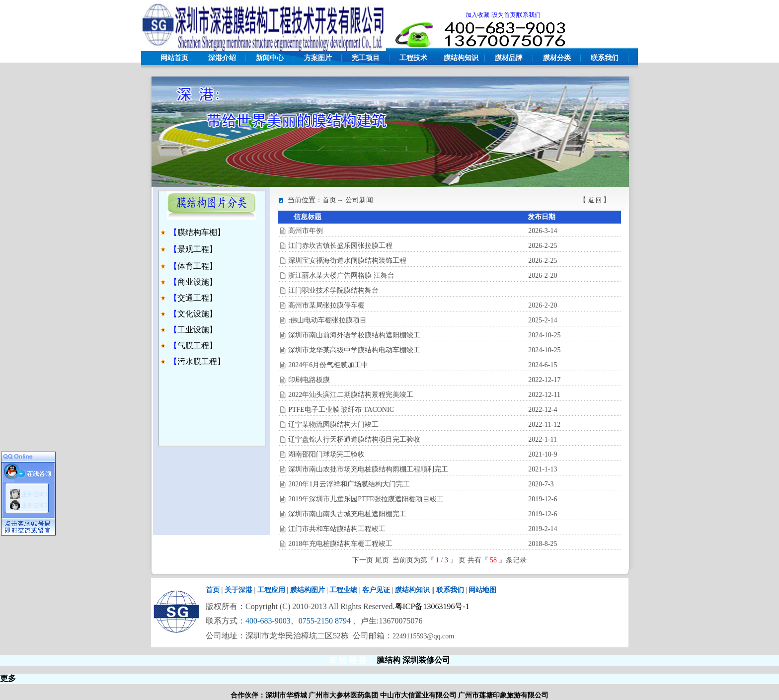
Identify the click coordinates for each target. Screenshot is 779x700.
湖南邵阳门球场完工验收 (326, 454)
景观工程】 (197, 249)
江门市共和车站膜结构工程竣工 (337, 529)
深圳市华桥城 (286, 695)
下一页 (363, 560)
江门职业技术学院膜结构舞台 (333, 290)
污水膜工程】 (201, 361)
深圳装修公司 (426, 660)
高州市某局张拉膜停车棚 (326, 305)
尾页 (382, 560)
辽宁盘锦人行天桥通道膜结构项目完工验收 (354, 439)
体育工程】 (197, 266)
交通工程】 (197, 298)
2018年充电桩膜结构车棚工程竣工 (340, 544)
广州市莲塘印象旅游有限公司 (503, 695)
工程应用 (271, 590)
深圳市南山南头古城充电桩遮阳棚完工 (347, 514)
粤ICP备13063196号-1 (432, 606)
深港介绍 (222, 58)
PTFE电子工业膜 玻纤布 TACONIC (341, 410)
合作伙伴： (248, 695)
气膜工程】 (197, 346)
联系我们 (605, 58)
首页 (213, 590)
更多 (8, 678)
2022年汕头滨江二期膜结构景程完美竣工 (351, 395)
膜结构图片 (308, 590)
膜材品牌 (509, 58)
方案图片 (318, 58)
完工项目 (366, 58)
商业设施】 (197, 282)
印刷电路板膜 (309, 380)
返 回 (595, 200)
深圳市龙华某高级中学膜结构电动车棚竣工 (354, 350)
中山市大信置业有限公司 (418, 695)
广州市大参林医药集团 (343, 695)
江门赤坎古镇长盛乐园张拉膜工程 (340, 246)
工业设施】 (197, 330)
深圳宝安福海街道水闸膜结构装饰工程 (347, 261)
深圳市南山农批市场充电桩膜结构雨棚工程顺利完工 (368, 469)
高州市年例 (306, 231)
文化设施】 (197, 314)
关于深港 (238, 590)
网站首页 (174, 58)
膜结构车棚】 (201, 232)
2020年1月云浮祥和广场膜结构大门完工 (349, 484)
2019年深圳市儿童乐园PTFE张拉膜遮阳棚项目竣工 (366, 499)
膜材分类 (557, 58)
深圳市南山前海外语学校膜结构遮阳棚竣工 (354, 335)
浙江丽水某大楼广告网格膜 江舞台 (341, 275)
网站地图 (482, 590)
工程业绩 (343, 590)
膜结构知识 (461, 58)
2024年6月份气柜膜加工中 (328, 365)
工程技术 (413, 58)
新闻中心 (270, 58)
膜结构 (389, 660)
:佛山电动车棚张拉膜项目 (327, 320)
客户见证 (376, 590)
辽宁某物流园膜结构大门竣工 (333, 425)
